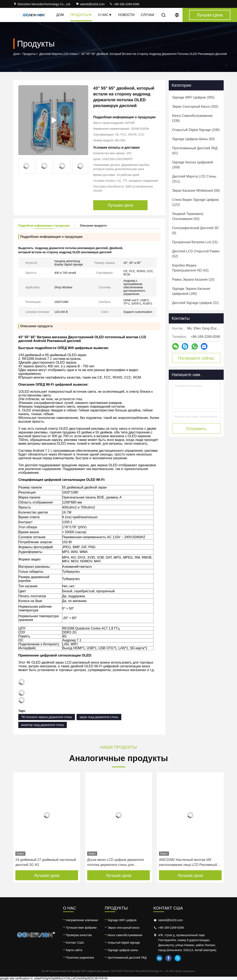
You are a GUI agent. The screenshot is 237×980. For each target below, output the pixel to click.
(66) (196, 191)
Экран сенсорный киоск (123, 928)
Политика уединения (80, 958)
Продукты (81, 15)
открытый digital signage (124, 943)
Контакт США (75, 943)
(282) (195, 107)
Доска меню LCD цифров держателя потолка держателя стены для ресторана (115, 863)
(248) (196, 130)
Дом (60, 15)
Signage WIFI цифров (122, 920)
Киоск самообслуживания (125, 935)
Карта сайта (74, 950)
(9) (195, 230)
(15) (195, 242)
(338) (192, 118)
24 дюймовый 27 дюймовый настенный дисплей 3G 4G (46, 862)
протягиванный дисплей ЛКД (127, 958)
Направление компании (82, 920)
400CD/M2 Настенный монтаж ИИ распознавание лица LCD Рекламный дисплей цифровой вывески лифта (188, 863)
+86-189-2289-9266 (124, 4)
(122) (195, 202)
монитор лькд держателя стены (43, 725)
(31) (195, 303)
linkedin (159, 958)
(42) (190, 268)
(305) (193, 97)
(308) (193, 165)
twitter (178, 958)
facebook (169, 958)
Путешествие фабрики (81, 928)
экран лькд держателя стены (99, 717)
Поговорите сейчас (196, 358)
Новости (126, 15)
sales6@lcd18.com (90, 4)
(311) (194, 179)
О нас (105, 15)
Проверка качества (79, 935)
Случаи (147, 15)
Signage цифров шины (123, 950)
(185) (191, 291)
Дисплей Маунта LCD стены (58, 54)
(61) (195, 151)
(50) (188, 216)
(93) (193, 139)
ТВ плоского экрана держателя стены (47, 717)
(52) (196, 254)
